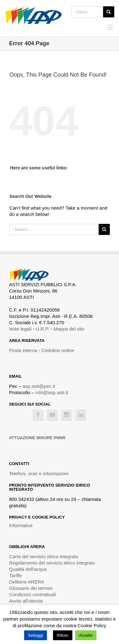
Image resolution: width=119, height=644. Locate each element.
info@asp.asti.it (52, 392)
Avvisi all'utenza (26, 601)
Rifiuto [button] (63, 635)
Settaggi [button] (36, 635)
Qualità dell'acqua (28, 569)
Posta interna (23, 350)
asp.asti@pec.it (39, 386)
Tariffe (15, 575)
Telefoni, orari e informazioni (39, 474)
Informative (21, 525)
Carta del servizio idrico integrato (43, 556)
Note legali (20, 329)
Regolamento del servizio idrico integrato (52, 563)
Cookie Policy (92, 625)
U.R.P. (43, 329)
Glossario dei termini (31, 588)
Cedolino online (58, 350)
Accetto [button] (86, 635)
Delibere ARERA (26, 582)
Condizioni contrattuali (32, 594)
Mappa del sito (69, 329)
